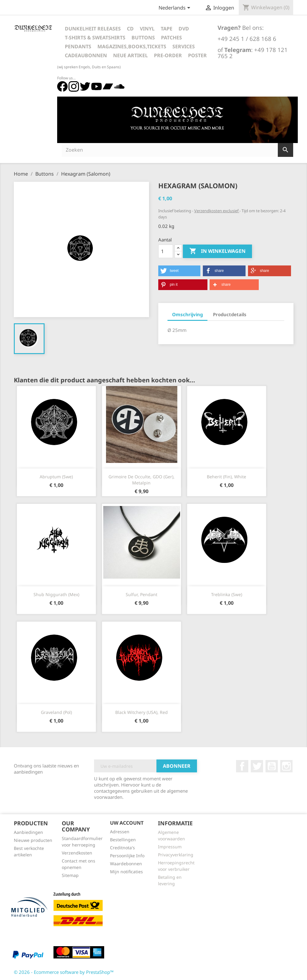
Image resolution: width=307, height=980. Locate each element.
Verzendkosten (77, 853)
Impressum (170, 847)
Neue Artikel (130, 55)
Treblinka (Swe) (227, 594)
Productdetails (230, 314)
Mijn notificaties (126, 872)
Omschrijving (187, 314)
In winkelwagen (217, 251)
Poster (197, 55)
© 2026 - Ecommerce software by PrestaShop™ (64, 972)
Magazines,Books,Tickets (132, 46)
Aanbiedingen (28, 832)
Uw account (127, 823)
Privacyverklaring (176, 855)
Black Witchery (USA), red (142, 712)
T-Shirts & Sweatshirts (95, 38)
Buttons (143, 38)
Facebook (242, 766)
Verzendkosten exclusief (217, 211)
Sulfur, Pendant (142, 594)
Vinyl (147, 29)
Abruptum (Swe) (56, 477)
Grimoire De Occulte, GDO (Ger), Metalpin (142, 480)
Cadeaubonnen (86, 55)
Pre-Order (168, 55)
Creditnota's (122, 848)
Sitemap (70, 875)
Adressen (120, 832)
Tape (167, 29)
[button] (179, 271)
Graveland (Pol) (56, 712)
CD (130, 29)
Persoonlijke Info (127, 856)
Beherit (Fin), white (226, 477)
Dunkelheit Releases (93, 29)
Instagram (286, 766)
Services (184, 46)
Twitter (257, 766)
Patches (171, 38)
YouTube (272, 766)
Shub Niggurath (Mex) (56, 594)
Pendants (78, 46)
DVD (184, 29)
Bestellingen (123, 840)
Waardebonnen (126, 864)
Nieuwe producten (33, 840)
